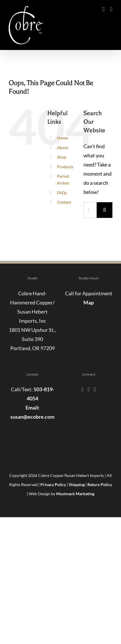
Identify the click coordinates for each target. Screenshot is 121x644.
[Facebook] (82, 389)
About (63, 148)
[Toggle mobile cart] (104, 9)
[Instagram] (88, 389)
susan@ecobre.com (32, 417)
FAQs (62, 193)
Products (65, 167)
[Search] (105, 210)
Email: (33, 408)
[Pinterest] (95, 389)
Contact (64, 202)
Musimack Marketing (75, 494)
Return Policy (100, 484)
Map (89, 302)
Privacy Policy (53, 484)
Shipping (77, 484)
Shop (62, 157)
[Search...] (90, 210)
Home (63, 138)
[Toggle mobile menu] (111, 9)
